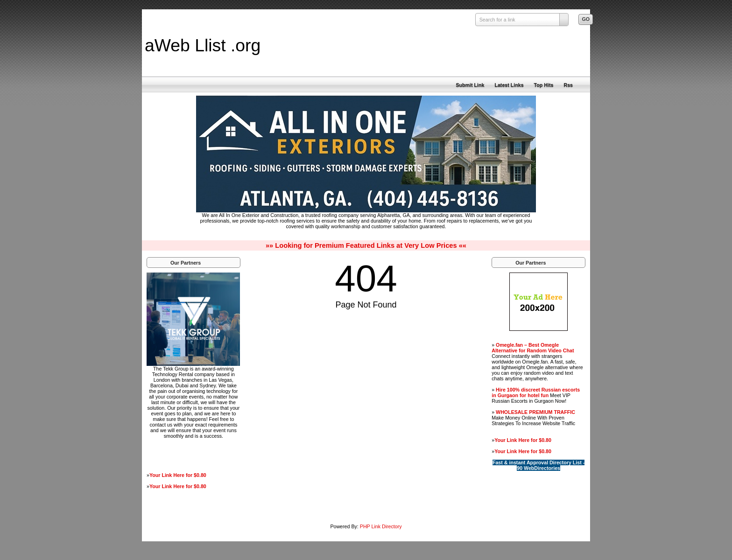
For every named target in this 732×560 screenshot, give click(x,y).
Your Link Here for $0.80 (178, 475)
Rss (568, 85)
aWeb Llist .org (203, 45)
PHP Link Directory (381, 526)
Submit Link (470, 85)
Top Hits (544, 85)
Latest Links (509, 85)
